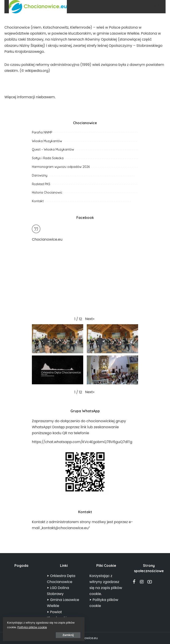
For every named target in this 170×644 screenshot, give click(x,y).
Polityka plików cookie (50, 627)
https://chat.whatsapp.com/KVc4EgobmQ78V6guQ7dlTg (82, 442)
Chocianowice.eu (47, 239)
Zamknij (53, 634)
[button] (90, 319)
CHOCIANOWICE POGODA (21, 589)
